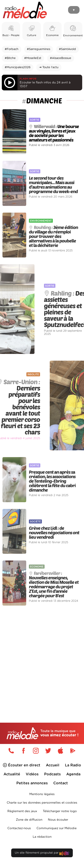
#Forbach (12, 49)
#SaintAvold (67, 49)
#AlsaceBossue (61, 58)
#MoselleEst (33, 58)
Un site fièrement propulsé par (42, 854)
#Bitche (10, 58)
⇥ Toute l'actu (49, 67)
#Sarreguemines (39, 49)
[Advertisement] (42, 655)
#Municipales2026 (18, 67)
